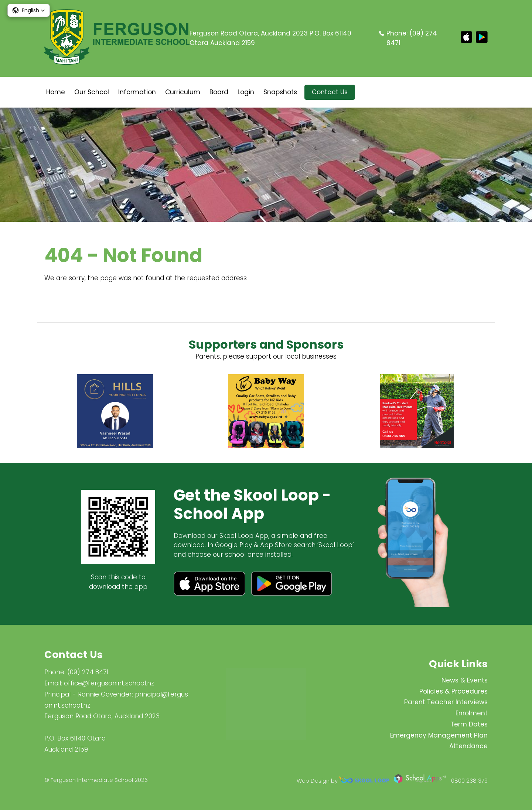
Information (137, 92)
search (366, 92)
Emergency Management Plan (439, 735)
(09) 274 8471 (88, 672)
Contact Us (330, 92)
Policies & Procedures (453, 691)
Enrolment (472, 713)
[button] (29, 10)
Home (56, 92)
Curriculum (183, 92)
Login (246, 92)
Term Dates (469, 724)
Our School (92, 92)
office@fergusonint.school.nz (109, 683)
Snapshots (280, 92)
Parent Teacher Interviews (446, 702)
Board (219, 92)
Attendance (468, 746)
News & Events (465, 680)
